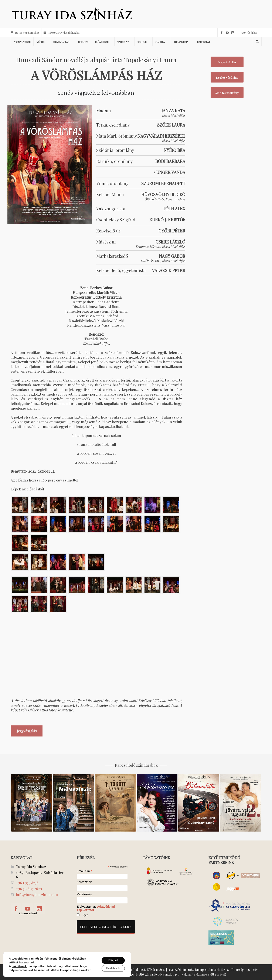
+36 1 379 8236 (27, 883)
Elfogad (111, 958)
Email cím (85, 871)
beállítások (19, 963)
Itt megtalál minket (25, 32)
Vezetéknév (84, 894)
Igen (86, 915)
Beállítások (111, 967)
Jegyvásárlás (249, 32)
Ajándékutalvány (227, 93)
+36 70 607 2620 (29, 889)
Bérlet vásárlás (227, 78)
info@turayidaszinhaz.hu (62, 32)
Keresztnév (84, 882)
